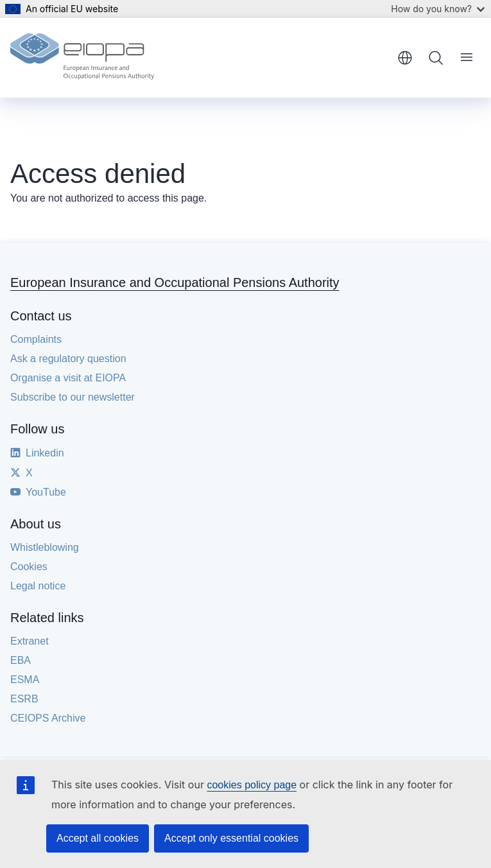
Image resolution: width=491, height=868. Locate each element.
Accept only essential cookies (231, 838)
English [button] (405, 58)
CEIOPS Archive (48, 718)
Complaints (36, 339)
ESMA (25, 680)
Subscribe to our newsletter (73, 397)
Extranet (30, 641)
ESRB (24, 699)
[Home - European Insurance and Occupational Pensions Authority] (82, 58)
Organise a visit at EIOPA (68, 378)
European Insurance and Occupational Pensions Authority (175, 282)
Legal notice (38, 586)
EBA (21, 660)
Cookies (29, 567)
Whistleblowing (45, 547)
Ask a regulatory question (68, 359)
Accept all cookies (98, 838)
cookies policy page (252, 785)
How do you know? (438, 9)
